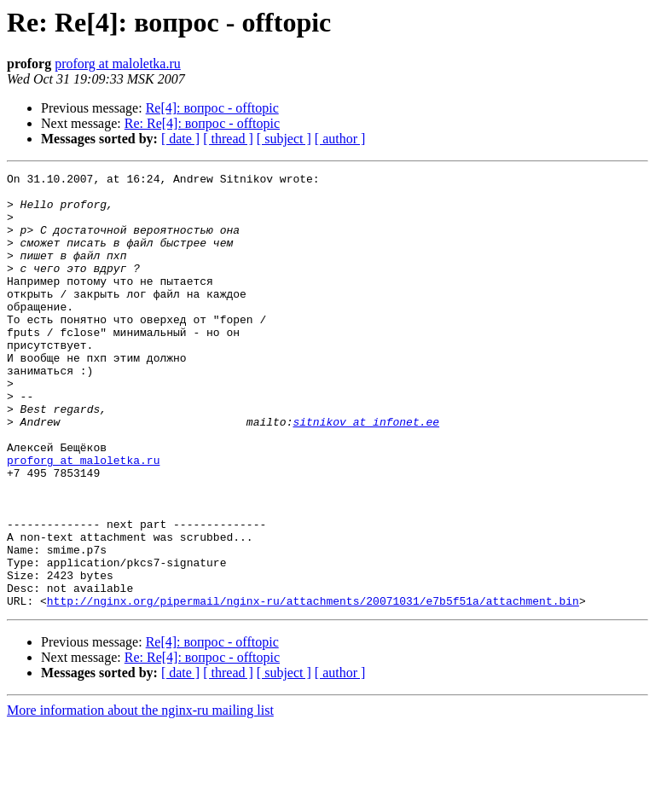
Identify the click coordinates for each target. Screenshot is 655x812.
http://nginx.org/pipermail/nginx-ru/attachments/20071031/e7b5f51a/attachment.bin (313, 687)
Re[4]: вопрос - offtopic (212, 108)
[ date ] (180, 139)
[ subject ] (284, 139)
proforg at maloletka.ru (118, 64)
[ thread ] (228, 139)
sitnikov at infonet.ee (366, 473)
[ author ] (340, 139)
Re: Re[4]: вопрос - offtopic (202, 123)
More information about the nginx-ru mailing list (140, 797)
